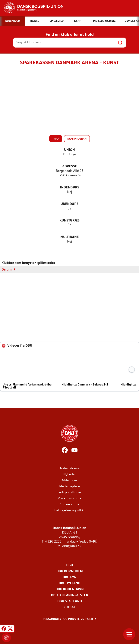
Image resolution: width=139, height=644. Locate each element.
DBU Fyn (70, 577)
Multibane (70, 237)
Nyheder (70, 474)
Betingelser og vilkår (70, 510)
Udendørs (69, 204)
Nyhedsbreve (70, 468)
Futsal (69, 607)
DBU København (70, 589)
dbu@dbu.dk (72, 546)
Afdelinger (69, 480)
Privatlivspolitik (69, 498)
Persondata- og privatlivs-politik (70, 619)
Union (69, 150)
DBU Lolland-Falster (70, 595)
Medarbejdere (69, 486)
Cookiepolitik (70, 504)
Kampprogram (77, 139)
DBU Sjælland (70, 601)
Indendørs (70, 188)
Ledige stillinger (69, 492)
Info (56, 139)
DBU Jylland (69, 583)
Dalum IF (8, 269)
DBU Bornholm (70, 571)
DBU (70, 565)
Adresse (70, 167)
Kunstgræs (69, 221)
